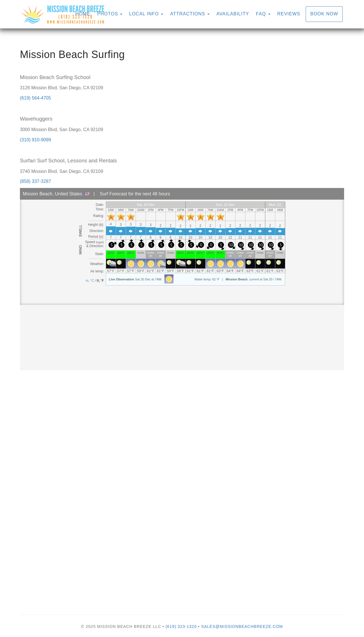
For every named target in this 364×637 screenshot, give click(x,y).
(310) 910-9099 (35, 140)
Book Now (324, 14)
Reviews (289, 14)
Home (83, 14)
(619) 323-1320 (181, 626)
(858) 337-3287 (35, 181)
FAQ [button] (263, 14)
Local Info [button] (146, 14)
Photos (108, 14)
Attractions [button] (190, 14)
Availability (233, 14)
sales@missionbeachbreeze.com (242, 626)
